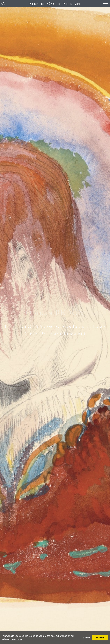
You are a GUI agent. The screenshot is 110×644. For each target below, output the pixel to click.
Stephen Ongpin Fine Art (55, 3)
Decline (87, 638)
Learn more (16, 639)
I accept (100, 638)
